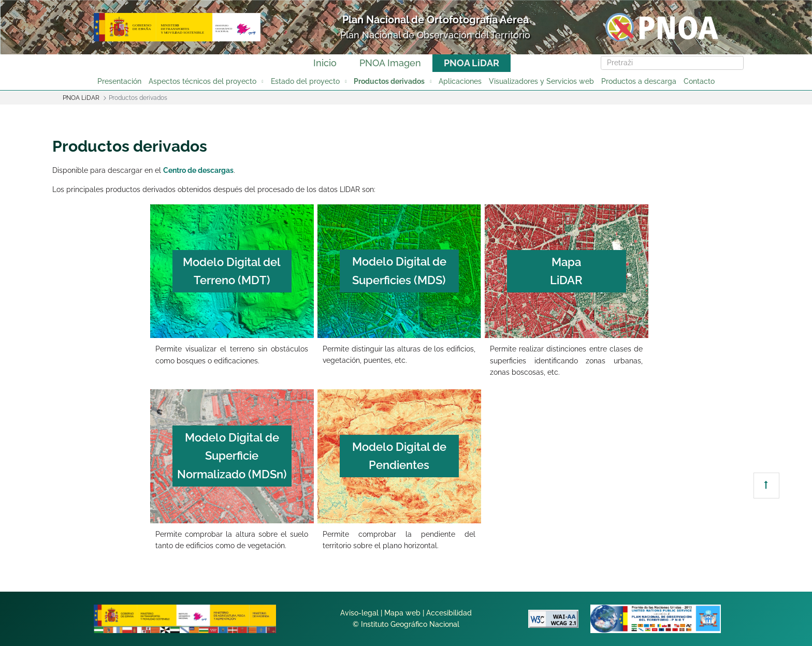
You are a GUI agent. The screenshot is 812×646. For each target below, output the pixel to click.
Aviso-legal (359, 613)
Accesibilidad (449, 613)
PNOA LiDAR (472, 63)
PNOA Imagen (390, 63)
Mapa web (402, 613)
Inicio (325, 63)
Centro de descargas (198, 170)
